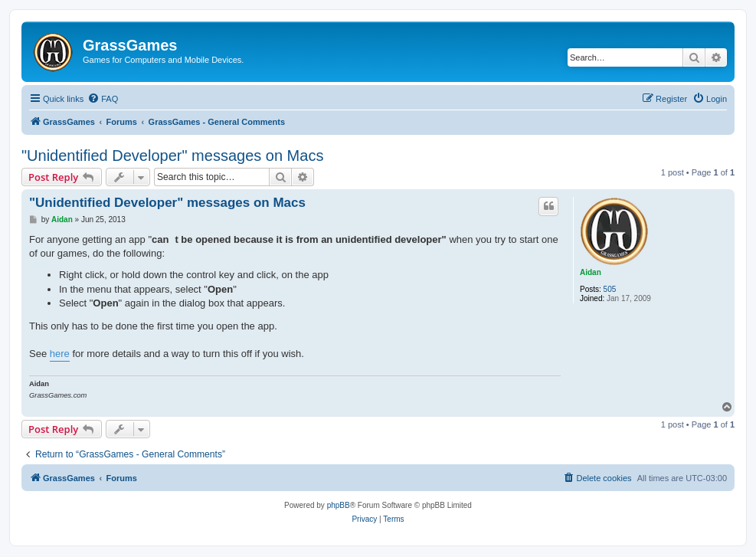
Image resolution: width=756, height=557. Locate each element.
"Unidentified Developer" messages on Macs (172, 156)
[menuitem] (103, 99)
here (60, 354)
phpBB (339, 505)
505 (610, 289)
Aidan (591, 272)
